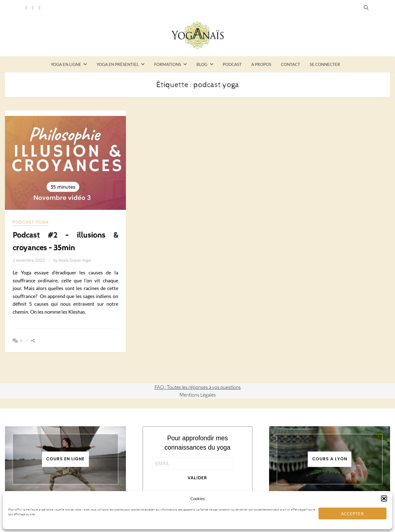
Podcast (232, 64)
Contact (290, 64)
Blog (202, 64)
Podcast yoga (31, 222)
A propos (261, 64)
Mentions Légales (198, 395)
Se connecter (325, 64)
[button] (384, 498)
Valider (197, 478)
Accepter (352, 514)
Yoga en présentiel (118, 64)
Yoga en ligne (66, 64)
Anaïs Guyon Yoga (75, 260)
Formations (168, 64)
